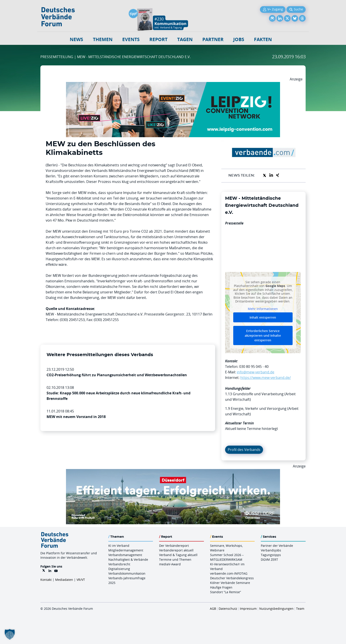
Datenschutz (228, 609)
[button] (10, 634)
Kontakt (46, 580)
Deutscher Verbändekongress (232, 578)
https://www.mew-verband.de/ (266, 378)
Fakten (263, 39)
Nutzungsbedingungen (276, 609)
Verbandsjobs (271, 550)
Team (300, 609)
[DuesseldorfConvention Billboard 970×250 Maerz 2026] (173, 472)
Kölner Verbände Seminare (230, 583)
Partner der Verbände (277, 546)
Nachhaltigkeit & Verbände (128, 559)
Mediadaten (64, 580)
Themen (103, 39)
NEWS (76, 39)
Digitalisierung (119, 569)
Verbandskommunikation (127, 573)
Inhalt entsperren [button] (263, 317)
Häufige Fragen (221, 587)
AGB (213, 609)
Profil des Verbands (244, 450)
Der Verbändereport (174, 546)
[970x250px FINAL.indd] (173, 85)
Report (158, 39)
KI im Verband (119, 546)
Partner (213, 39)
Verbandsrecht (119, 564)
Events (131, 39)
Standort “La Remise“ (226, 592)
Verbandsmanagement (125, 555)
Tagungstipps (271, 555)
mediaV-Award (170, 564)
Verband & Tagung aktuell (178, 555)
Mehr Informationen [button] (263, 309)
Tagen (185, 39)
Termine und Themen (175, 559)
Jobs (239, 39)
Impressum (248, 609)
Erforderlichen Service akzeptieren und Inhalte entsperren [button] (263, 335)
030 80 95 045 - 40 (254, 367)
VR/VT (81, 580)
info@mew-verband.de (256, 372)
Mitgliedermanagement (126, 550)
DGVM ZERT (269, 559)
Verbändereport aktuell (176, 550)
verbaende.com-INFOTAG (229, 573)
